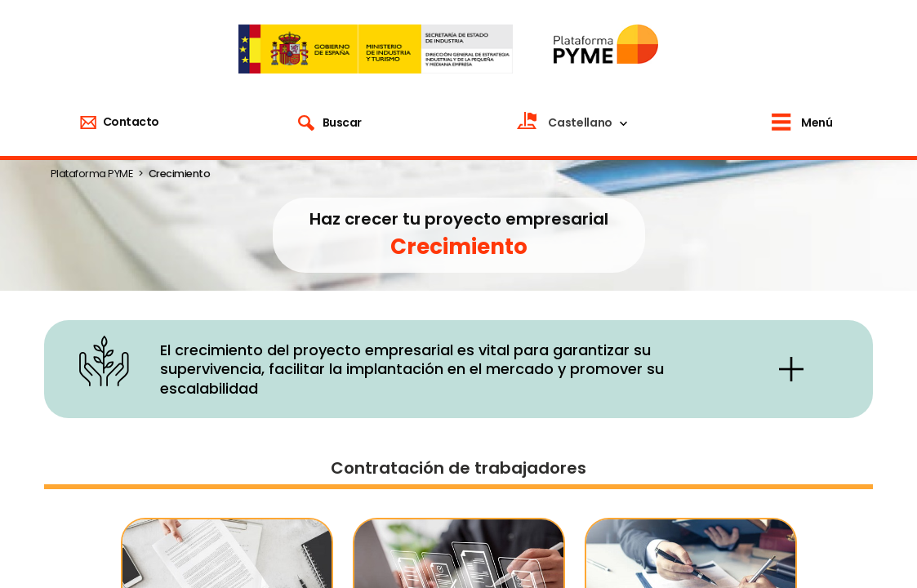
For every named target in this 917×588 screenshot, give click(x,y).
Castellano (580, 122)
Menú (817, 122)
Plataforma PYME (92, 174)
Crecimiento (180, 174)
